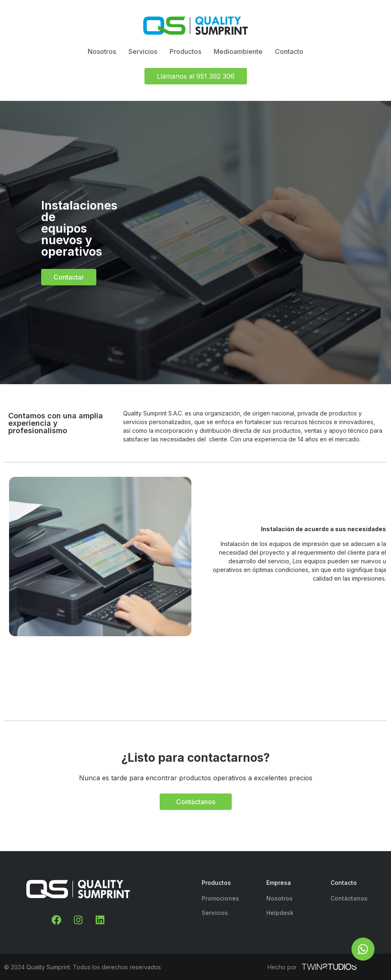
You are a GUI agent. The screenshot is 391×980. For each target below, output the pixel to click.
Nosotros (279, 898)
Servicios (215, 913)
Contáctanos (349, 898)
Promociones (220, 898)
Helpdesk (280, 913)
